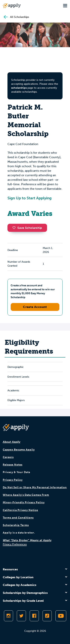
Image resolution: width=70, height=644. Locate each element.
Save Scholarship (27, 228)
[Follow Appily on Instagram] (8, 616)
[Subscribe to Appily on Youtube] (61, 616)
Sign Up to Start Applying (29, 198)
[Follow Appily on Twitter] (21, 616)
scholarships (19, 88)
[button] (15, 228)
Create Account (35, 307)
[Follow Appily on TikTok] (47, 616)
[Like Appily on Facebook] (34, 616)
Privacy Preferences (15, 544)
